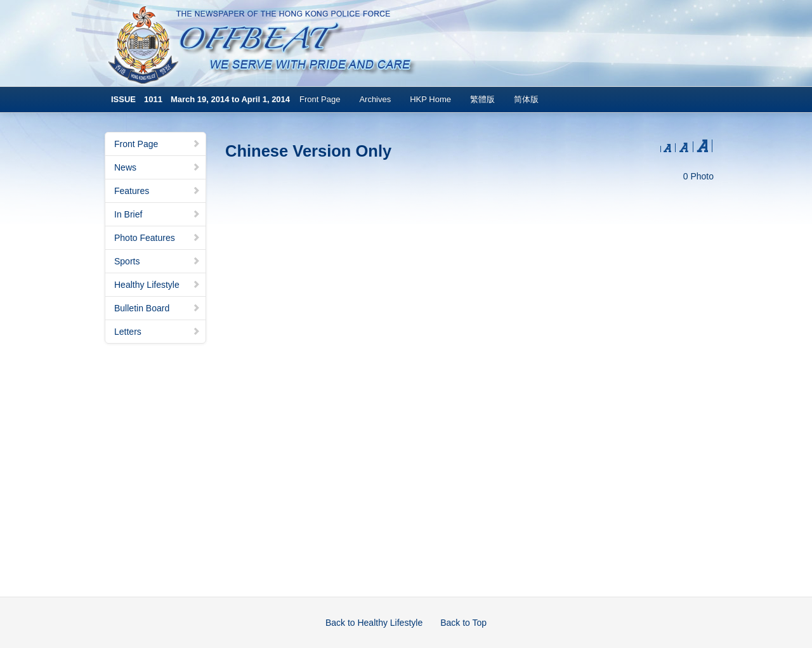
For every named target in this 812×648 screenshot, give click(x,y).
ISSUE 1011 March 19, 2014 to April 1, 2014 (200, 99)
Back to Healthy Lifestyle (374, 623)
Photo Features (157, 238)
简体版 (526, 99)
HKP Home (430, 99)
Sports (157, 261)
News (157, 167)
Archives (375, 99)
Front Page (320, 99)
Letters (157, 332)
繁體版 (482, 99)
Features (157, 191)
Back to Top (463, 623)
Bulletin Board (157, 308)
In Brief (157, 214)
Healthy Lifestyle (157, 285)
